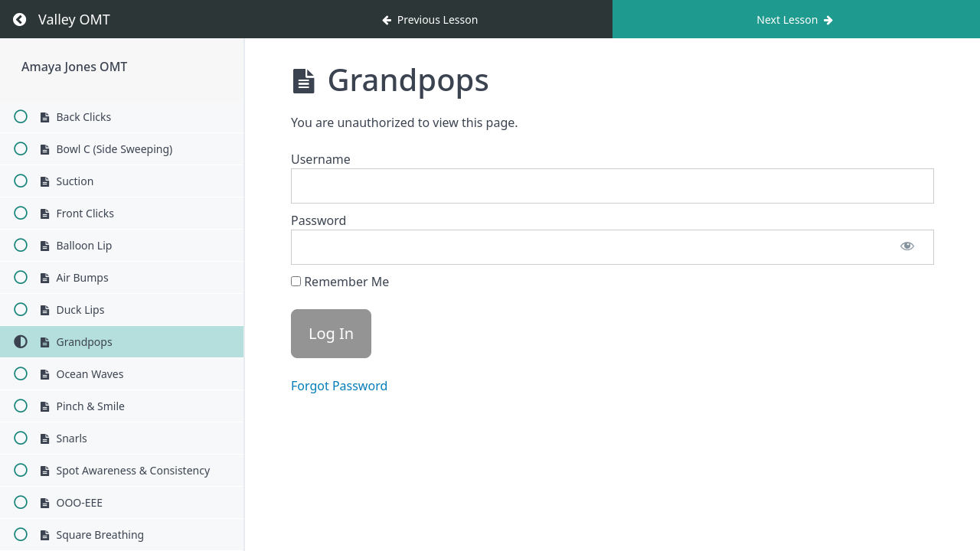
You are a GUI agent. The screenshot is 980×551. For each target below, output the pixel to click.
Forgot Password (339, 386)
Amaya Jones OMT (74, 67)
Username (321, 159)
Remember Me (340, 282)
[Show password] (907, 247)
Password (318, 220)
